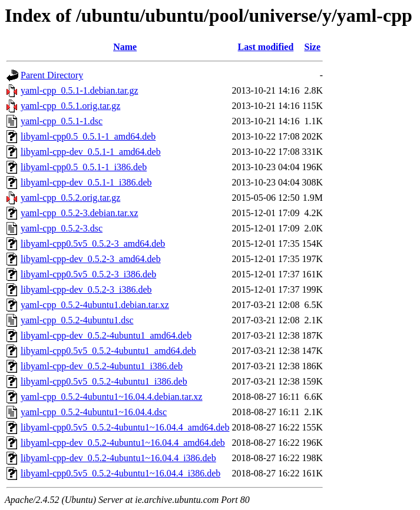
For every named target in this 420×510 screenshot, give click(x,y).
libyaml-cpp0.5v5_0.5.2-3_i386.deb (88, 274)
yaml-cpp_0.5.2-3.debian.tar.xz (80, 213)
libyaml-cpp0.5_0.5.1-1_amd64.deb (88, 136)
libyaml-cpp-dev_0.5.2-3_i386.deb (86, 289)
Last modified (266, 47)
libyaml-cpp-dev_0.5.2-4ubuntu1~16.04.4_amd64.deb (123, 443)
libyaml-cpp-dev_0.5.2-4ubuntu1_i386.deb (102, 366)
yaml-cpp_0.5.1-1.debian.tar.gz (80, 90)
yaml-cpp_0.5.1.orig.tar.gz (70, 106)
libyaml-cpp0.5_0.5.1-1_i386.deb (84, 167)
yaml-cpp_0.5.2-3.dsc (62, 228)
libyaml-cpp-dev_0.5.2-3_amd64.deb (91, 259)
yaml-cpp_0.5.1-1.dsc (62, 121)
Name (125, 47)
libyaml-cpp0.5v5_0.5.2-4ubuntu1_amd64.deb (108, 351)
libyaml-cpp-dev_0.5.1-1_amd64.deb (91, 152)
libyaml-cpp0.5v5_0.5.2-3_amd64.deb (93, 244)
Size (313, 47)
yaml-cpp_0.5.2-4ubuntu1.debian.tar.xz (95, 305)
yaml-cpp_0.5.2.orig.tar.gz (70, 198)
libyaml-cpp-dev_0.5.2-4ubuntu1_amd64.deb (106, 335)
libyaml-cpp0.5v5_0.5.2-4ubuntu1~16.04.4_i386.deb (120, 473)
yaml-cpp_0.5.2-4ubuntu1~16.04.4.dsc (94, 412)
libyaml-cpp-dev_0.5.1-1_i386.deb (86, 182)
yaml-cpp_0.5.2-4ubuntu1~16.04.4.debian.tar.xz (112, 397)
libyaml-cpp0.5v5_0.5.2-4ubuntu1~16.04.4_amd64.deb (125, 427)
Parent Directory (52, 75)
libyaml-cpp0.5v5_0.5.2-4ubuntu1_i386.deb (104, 381)
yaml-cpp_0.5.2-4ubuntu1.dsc (77, 320)
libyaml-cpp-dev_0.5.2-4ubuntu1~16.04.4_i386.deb (118, 458)
